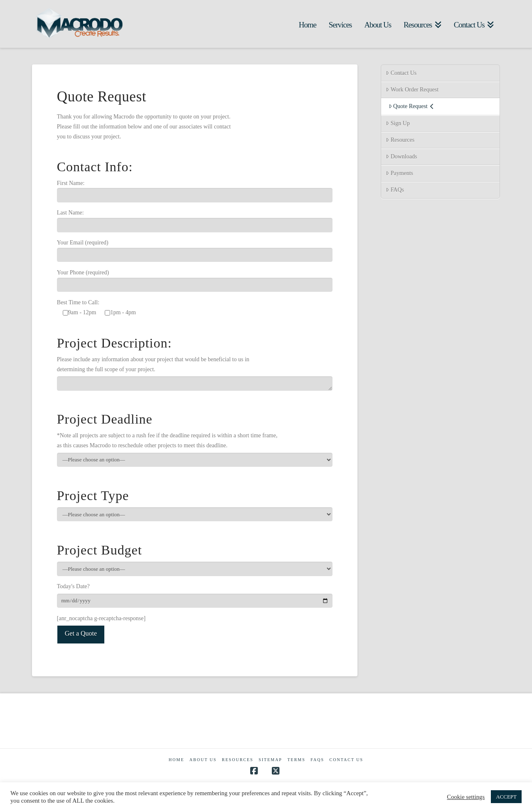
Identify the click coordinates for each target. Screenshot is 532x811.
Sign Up (398, 123)
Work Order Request (412, 90)
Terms (296, 760)
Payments (399, 173)
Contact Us (401, 73)
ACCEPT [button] (506, 797)
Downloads (401, 157)
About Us (203, 760)
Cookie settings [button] (466, 797)
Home (176, 760)
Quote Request (411, 106)
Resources (400, 140)
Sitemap (270, 760)
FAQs (395, 190)
